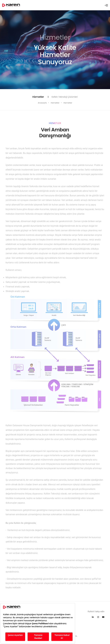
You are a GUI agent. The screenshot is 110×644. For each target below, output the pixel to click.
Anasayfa (42, 103)
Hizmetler (55, 103)
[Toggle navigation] (106, 5)
